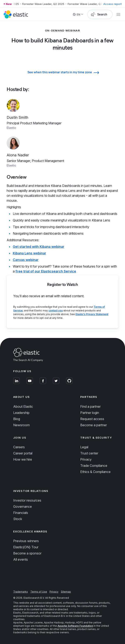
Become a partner (94, 425)
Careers (19, 447)
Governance (22, 507)
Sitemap (66, 592)
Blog (17, 419)
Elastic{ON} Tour (26, 547)
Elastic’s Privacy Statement (92, 314)
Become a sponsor (27, 553)
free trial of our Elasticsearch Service (46, 271)
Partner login (90, 413)
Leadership (21, 413)
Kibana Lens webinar (29, 253)
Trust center (89, 453)
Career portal (23, 453)
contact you (56, 310)
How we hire (23, 459)
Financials (21, 513)
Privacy (86, 459)
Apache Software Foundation (75, 626)
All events (21, 559)
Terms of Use (39, 592)
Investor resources (27, 500)
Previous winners (26, 541)
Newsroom (21, 425)
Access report (113, 4)
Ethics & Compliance (95, 472)
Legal (84, 447)
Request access (92, 419)
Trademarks (21, 592)
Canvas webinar (26, 260)
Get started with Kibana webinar (39, 247)
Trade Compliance (94, 466)
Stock (18, 519)
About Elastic (23, 406)
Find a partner (90, 406)
